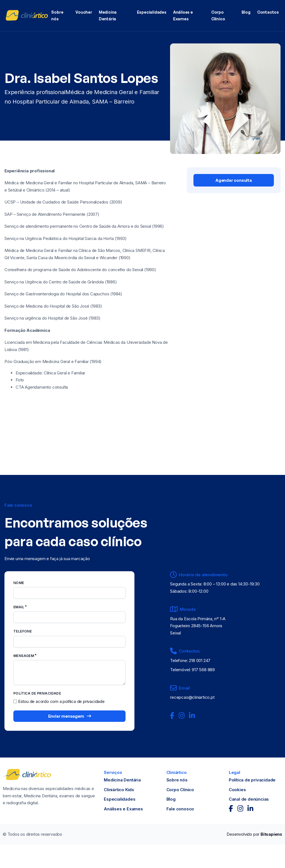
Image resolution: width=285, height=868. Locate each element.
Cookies (237, 790)
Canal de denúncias (249, 799)
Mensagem (24, 656)
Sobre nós (57, 15)
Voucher (84, 12)
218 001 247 (200, 660)
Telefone (23, 631)
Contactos (268, 12)
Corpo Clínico (218, 15)
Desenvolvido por (254, 834)
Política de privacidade (252, 780)
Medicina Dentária (108, 15)
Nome (19, 583)
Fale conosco (180, 809)
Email (19, 607)
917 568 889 (203, 670)
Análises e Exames (183, 15)
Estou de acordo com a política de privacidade (61, 701)
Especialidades (152, 12)
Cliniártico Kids (119, 790)
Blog (246, 12)
